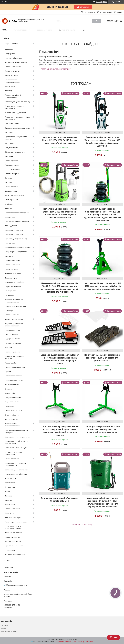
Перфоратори (11, 54)
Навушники (9, 295)
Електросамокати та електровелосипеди (13, 527)
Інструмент (9, 256)
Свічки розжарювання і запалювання (14, 453)
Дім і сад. (9, 91)
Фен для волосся (12, 334)
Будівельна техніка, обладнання (17, 128)
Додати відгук (106, 12)
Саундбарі (9, 311)
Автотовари (10, 217)
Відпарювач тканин (13, 339)
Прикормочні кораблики (15, 546)
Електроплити (11, 478)
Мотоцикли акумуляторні (15, 554)
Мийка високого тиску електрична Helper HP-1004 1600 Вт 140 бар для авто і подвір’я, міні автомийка (60, 140)
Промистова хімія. (12, 165)
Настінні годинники (12, 352)
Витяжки (8, 389)
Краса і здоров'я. (12, 161)
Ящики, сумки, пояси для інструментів (14, 107)
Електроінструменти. (13, 67)
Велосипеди (10, 143)
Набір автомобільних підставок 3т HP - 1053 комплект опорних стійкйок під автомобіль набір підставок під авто (102, 286)
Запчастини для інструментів (16, 470)
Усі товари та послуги (81, 525)
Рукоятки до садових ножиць (16, 239)
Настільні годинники (13, 343)
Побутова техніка (12, 148)
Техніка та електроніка (14, 319)
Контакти (4, 625)
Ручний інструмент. (12, 75)
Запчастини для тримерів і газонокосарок (15, 464)
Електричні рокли (12, 415)
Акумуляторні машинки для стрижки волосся (16, 325)
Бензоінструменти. (12, 71)
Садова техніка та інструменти (17, 221)
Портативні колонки (13, 287)
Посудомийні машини (13, 398)
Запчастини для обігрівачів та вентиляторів (17, 442)
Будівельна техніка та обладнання (18, 247)
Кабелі (8, 492)
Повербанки (10, 406)
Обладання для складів (14, 230)
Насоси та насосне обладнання (17, 213)
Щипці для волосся (13, 330)
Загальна (9, 182)
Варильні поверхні (12, 384)
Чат (113, 637)
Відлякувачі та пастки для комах (18, 437)
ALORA (5, 30)
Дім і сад (8, 496)
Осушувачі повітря (12, 537)
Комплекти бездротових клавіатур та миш (15, 301)
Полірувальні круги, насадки (16, 448)
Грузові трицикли (12, 124)
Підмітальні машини (13, 261)
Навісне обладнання (13, 542)
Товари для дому (12, 191)
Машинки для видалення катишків (15, 357)
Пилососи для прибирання (15, 367)
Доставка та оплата (67, 30)
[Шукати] (96, 21)
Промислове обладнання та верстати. (16, 138)
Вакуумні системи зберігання (16, 474)
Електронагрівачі (12, 315)
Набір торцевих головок (15, 195)
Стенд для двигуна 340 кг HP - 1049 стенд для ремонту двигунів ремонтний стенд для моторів (102, 429)
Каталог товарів (21, 30)
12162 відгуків (101, 2)
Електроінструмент (13, 265)
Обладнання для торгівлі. (15, 152)
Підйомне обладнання (14, 58)
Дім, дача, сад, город (13, 518)
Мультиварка (10, 483)
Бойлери (8, 348)
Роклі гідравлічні (12, 200)
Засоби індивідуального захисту (18, 102)
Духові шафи (10, 393)
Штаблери (9, 204)
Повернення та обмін (44, 30)
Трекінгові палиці (12, 419)
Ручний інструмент (12, 269)
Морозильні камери (13, 402)
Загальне (9, 178)
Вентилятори (10, 243)
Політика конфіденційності (83, 642)
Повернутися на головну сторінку (56, 69)
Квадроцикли (10, 550)
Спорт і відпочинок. (13, 169)
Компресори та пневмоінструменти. (13, 81)
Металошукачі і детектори (15, 113)
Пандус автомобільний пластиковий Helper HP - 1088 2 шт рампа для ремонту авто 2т (102, 358)
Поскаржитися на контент (63, 642)
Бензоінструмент (12, 187)
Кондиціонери (10, 291)
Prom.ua (74, 639)
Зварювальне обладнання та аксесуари (16, 431)
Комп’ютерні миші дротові (15, 306)
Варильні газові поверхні (15, 380)
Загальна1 (9, 132)
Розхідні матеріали (12, 174)
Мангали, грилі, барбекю (14, 282)
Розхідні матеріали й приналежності (13, 96)
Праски (8, 372)
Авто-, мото (10, 513)
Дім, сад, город (11, 226)
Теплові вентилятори (13, 533)
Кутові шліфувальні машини (16, 62)
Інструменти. (10, 156)
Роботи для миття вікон (14, 376)
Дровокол (9, 49)
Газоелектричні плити (14, 411)
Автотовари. (10, 86)
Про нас (85, 30)
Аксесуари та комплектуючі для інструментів (18, 118)
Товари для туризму (13, 273)
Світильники (10, 487)
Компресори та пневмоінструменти (13, 425)
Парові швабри (11, 363)
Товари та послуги (11, 44)
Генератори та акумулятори (16, 252)
